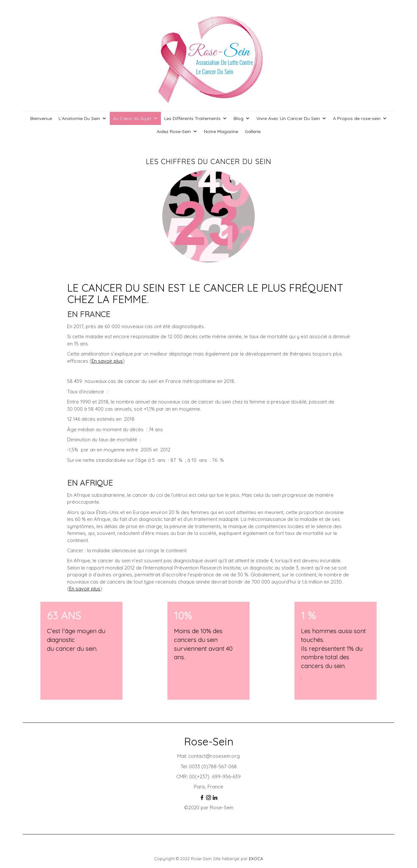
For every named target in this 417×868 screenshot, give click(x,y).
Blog (242, 118)
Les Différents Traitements (196, 118)
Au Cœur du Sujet (135, 118)
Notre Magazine (221, 131)
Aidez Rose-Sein (177, 131)
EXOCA (256, 859)
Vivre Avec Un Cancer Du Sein (291, 118)
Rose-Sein (209, 741)
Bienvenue (41, 118)
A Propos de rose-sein (360, 118)
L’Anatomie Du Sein (83, 118)
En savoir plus (107, 361)
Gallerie (253, 131)
